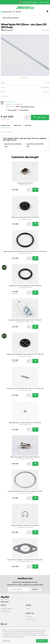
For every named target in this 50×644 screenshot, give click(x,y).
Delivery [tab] (28, 125)
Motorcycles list (7, 30)
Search (17, 12)
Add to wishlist (12, 110)
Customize (6, 641)
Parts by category (7, 609)
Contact (30, 617)
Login (46, 2)
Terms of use (31, 619)
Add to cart (41, 117)
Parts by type (6, 611)
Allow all (42, 641)
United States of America (30, 2)
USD (41, 2)
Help (29, 609)
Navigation (6, 12)
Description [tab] (6, 125)
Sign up (35, 589)
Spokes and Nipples (13, 18)
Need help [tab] (18, 125)
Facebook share (24, 110)
